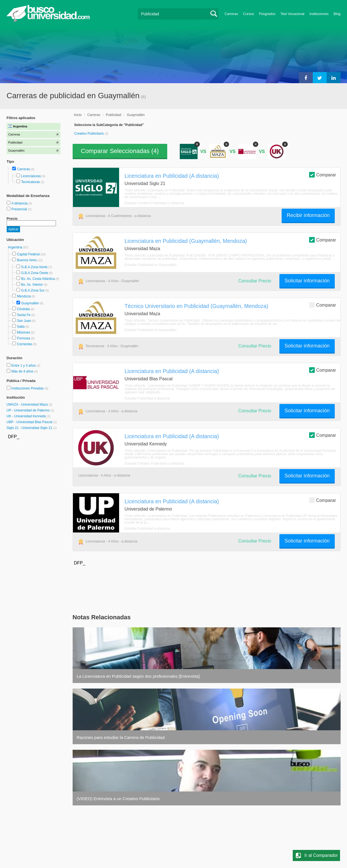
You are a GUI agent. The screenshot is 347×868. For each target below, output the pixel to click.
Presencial (20, 209)
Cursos (248, 14)
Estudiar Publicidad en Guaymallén (151, 265)
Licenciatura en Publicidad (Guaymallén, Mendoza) (186, 241)
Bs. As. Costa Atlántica (38, 279)
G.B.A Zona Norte (34, 267)
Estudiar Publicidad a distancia (147, 398)
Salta (21, 327)
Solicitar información (307, 281)
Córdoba (23, 309)
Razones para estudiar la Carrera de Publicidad (121, 737)
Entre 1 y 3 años (24, 366)
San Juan (24, 321)
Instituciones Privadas (30, 388)
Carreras (231, 14)
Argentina (16, 247)
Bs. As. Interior (32, 285)
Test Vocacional (292, 14)
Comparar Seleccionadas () (120, 151)
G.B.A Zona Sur (33, 290)
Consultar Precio (255, 281)
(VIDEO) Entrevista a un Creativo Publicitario (118, 799)
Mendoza (24, 296)
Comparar (323, 175)
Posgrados (267, 14)
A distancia (20, 203)
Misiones (24, 332)
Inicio (78, 115)
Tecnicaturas (30, 182)
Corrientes (25, 344)
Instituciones (319, 14)
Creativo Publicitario (90, 134)
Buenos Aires (27, 260)
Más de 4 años (23, 371)
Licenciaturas (31, 176)
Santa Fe (24, 315)
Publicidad (113, 115)
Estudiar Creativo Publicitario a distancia (155, 203)
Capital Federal (28, 254)
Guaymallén (30, 303)
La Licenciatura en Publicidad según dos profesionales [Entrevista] (138, 676)
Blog (337, 14)
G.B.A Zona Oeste (35, 273)
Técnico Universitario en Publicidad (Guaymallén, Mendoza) (196, 306)
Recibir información (308, 215)
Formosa (24, 338)
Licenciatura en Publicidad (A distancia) (172, 176)
